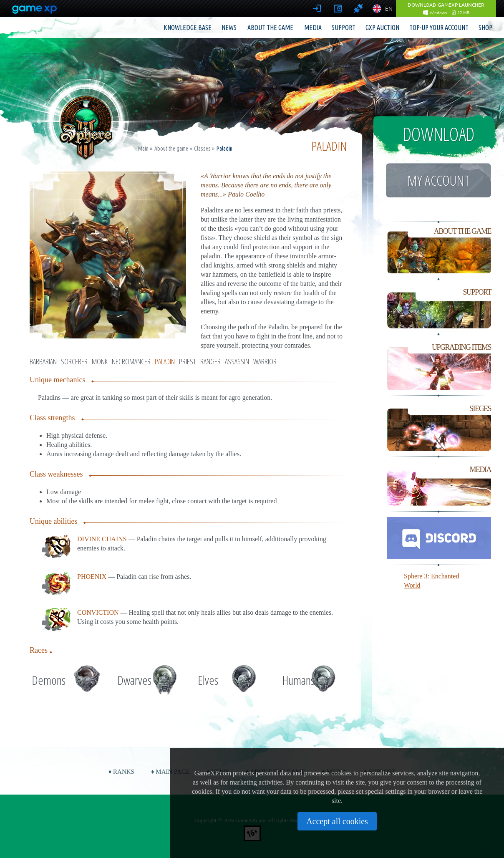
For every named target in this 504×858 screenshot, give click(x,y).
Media (313, 28)
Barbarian (43, 361)
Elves (208, 680)
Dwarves (134, 680)
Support (344, 28)
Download (439, 134)
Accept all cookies (337, 821)
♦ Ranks (121, 772)
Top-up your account (439, 28)
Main (143, 149)
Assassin (237, 361)
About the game (270, 28)
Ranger (210, 361)
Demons (49, 680)
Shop (485, 28)
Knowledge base (188, 28)
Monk (100, 361)
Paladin (165, 361)
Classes (202, 149)
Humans (298, 680)
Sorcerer (74, 361)
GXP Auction (382, 28)
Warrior (265, 361)
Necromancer (131, 361)
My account (438, 180)
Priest (188, 361)
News (229, 28)
